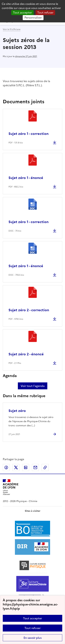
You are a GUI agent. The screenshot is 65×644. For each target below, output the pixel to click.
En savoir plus (33, 638)
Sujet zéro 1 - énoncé (26, 178)
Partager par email (35, 467)
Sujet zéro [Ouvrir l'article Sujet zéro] (17, 411)
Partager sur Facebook (6, 467)
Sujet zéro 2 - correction (29, 310)
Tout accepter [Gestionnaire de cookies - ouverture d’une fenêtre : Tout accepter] (22, 12)
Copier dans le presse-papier (45, 467)
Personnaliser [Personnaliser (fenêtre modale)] (33, 18)
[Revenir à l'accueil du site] (11, 487)
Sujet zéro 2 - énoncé (26, 354)
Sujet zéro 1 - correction (29, 134)
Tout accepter (32, 618)
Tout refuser (32, 628)
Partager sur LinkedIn (26, 467)
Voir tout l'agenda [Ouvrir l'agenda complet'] (33, 386)
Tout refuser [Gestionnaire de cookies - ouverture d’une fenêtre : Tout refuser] (45, 12)
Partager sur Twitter (16, 467)
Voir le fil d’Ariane (12, 29)
